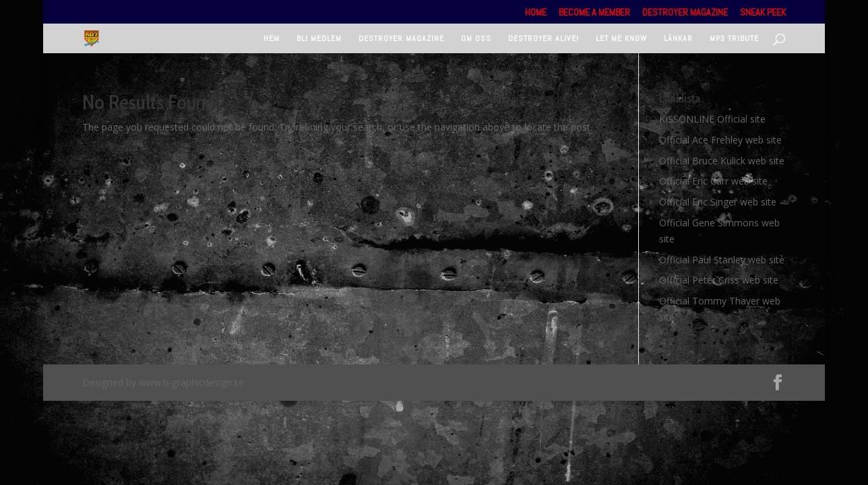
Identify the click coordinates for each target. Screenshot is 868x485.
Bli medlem (319, 39)
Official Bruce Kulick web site (722, 161)
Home (536, 13)
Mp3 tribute (734, 39)
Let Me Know (621, 39)
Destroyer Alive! (544, 39)
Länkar (678, 39)
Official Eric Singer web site (718, 202)
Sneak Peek (763, 13)
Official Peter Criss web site (719, 280)
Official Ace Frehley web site (720, 140)
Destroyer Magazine (685, 13)
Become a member (594, 13)
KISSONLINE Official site (712, 119)
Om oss (476, 39)
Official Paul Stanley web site (722, 260)
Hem (272, 39)
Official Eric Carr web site (713, 181)
